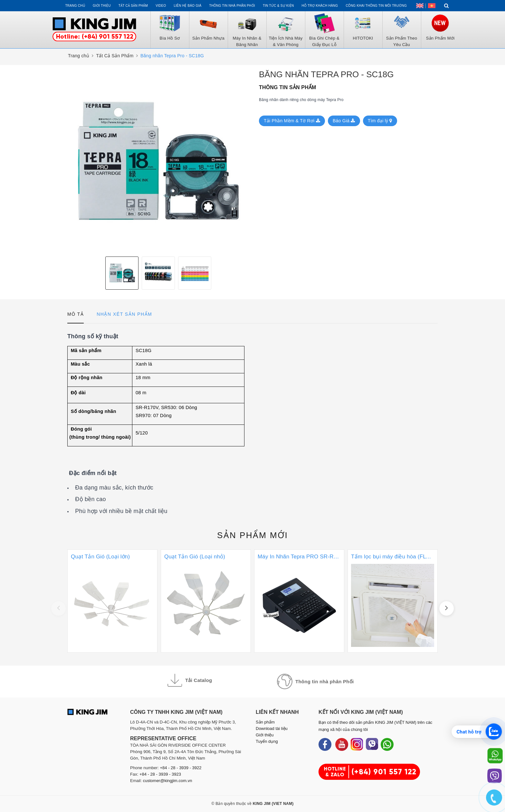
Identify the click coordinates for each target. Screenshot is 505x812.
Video (161, 6)
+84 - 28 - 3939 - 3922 (181, 768)
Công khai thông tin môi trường (376, 6)
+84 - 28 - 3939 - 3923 (160, 774)
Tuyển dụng (267, 741)
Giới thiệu (102, 6)
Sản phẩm (252, 535)
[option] (158, 161)
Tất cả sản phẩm (133, 6)
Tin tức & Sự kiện (278, 6)
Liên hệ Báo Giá (188, 6)
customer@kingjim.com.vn (168, 781)
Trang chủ (75, 6)
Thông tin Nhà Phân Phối (232, 6)
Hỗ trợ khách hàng (320, 6)
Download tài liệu (272, 728)
